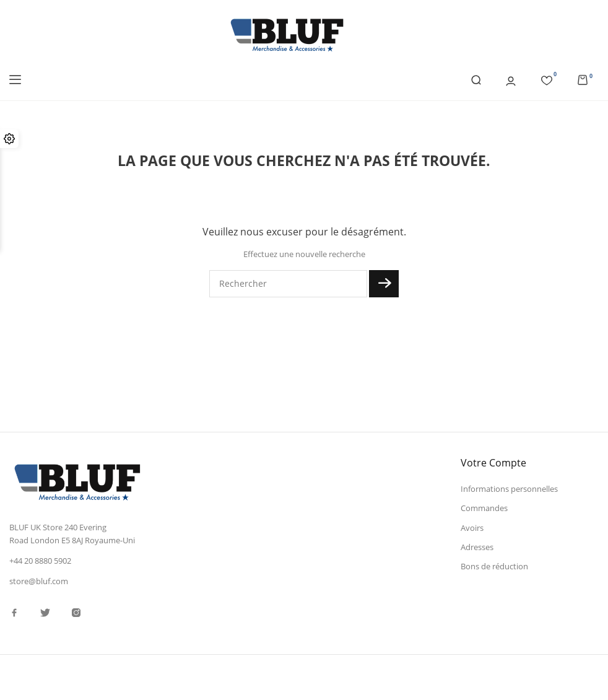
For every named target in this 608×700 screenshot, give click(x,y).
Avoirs (472, 528)
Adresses (477, 547)
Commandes (484, 508)
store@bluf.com (39, 581)
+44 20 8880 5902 (40, 561)
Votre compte (493, 463)
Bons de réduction (494, 566)
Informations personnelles (509, 489)
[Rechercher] (288, 284)
